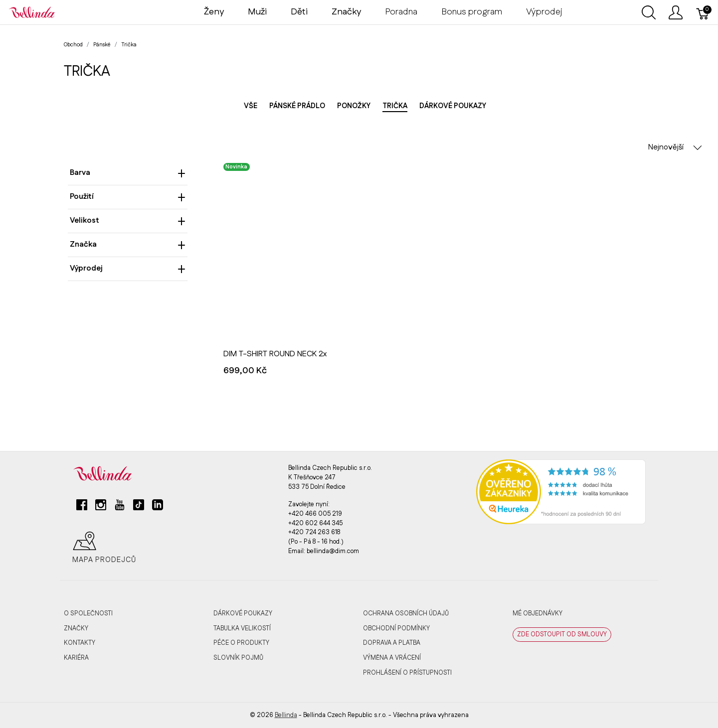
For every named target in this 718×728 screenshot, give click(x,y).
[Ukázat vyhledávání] (649, 12)
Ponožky (354, 106)
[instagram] (101, 509)
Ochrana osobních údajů (406, 613)
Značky (76, 628)
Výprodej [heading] (128, 268)
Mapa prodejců (104, 548)
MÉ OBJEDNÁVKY (538, 613)
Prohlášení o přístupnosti (407, 673)
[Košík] (703, 12)
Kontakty (80, 643)
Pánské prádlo (297, 106)
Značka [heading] (128, 244)
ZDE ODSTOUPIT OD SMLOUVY (562, 634)
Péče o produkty (241, 643)
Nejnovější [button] (675, 147)
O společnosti (88, 613)
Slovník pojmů (238, 658)
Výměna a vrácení (392, 658)
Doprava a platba (392, 643)
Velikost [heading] (128, 220)
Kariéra (76, 658)
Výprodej (544, 12)
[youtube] (120, 509)
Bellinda (286, 715)
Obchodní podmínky (396, 628)
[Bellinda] (32, 12)
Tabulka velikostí (242, 628)
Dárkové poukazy (453, 106)
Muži (257, 12)
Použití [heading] (128, 197)
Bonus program (472, 12)
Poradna (401, 12)
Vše (251, 106)
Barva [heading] (128, 173)
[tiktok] (139, 509)
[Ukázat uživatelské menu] (676, 12)
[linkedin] (158, 509)
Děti (299, 12)
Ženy (214, 12)
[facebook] (82, 509)
